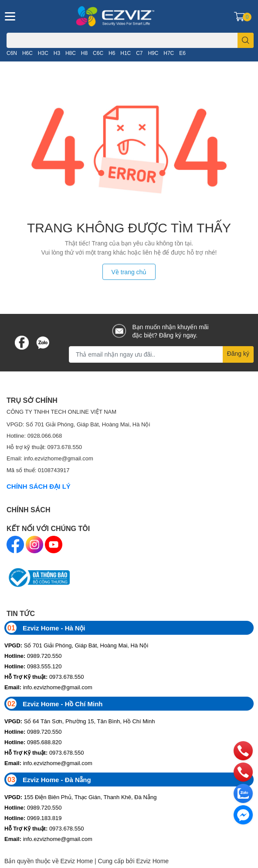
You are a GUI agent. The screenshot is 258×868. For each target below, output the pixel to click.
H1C (126, 53)
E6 (182, 53)
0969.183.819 (33, 818)
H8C (71, 53)
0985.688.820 (33, 742)
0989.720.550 (33, 656)
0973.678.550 (44, 677)
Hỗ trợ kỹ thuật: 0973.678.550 (44, 447)
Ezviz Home (152, 861)
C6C (98, 53)
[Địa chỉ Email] (161, 354)
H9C (153, 53)
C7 (139, 53)
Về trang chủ (129, 272)
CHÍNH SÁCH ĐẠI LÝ (39, 486)
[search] (246, 40)
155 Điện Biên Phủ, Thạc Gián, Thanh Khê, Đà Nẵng (80, 797)
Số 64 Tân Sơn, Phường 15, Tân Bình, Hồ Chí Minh (80, 721)
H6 (112, 53)
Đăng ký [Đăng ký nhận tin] (238, 353)
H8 (84, 53)
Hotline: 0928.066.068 (34, 436)
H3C (43, 53)
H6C (27, 53)
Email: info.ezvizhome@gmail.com (50, 458)
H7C (169, 53)
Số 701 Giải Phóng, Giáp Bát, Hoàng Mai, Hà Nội (76, 645)
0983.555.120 (33, 666)
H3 (57, 53)
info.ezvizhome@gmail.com (48, 687)
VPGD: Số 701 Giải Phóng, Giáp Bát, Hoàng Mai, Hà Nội (78, 424)
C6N (12, 53)
